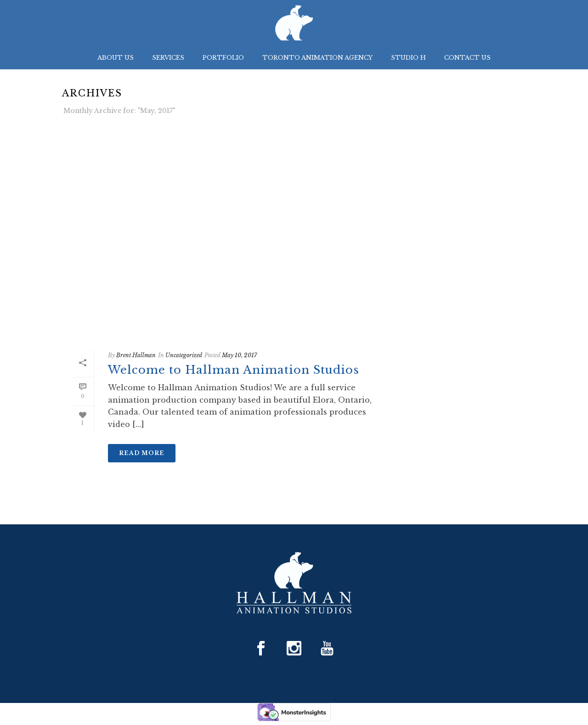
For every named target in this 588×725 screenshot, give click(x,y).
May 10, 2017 (239, 355)
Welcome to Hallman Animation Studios (234, 370)
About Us (116, 58)
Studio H (408, 58)
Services (168, 58)
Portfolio (223, 58)
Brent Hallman (136, 355)
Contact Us (467, 58)
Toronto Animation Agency (317, 58)
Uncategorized (184, 355)
